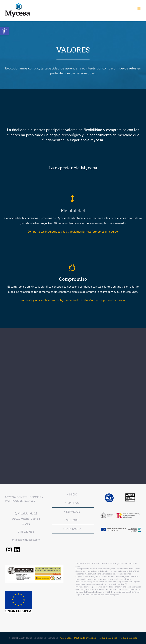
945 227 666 (26, 532)
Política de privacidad (85, 638)
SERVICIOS (73, 512)
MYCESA (73, 503)
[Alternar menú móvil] (139, 9)
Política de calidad (128, 638)
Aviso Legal (66, 638)
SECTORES (73, 520)
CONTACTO (73, 529)
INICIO (73, 495)
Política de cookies (107, 638)
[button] (4, 31)
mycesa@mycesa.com (26, 540)
